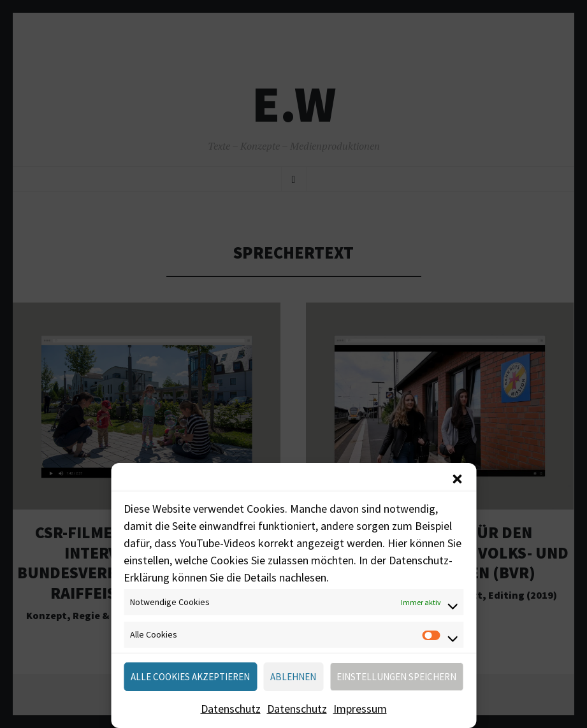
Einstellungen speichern (396, 677)
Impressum (360, 709)
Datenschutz (231, 709)
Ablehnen (293, 677)
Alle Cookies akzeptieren (190, 677)
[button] (457, 479)
